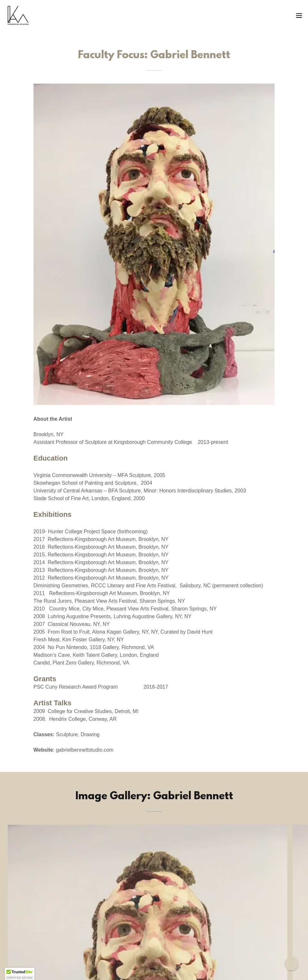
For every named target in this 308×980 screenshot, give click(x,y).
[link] (18, 15)
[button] (299, 15)
